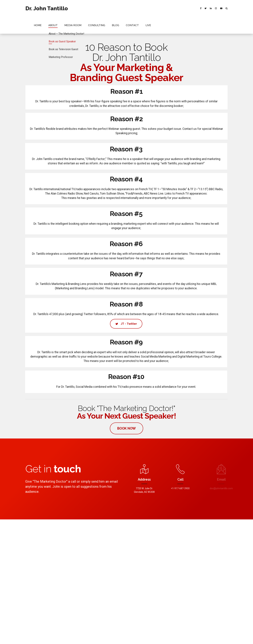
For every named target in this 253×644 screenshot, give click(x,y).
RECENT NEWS (140, 639)
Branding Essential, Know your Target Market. (152, 558)
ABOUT (99, 8)
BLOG (155, 8)
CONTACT (171, 8)
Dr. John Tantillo (47, 8)
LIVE (185, 8)
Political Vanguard (103, 556)
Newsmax (83, 556)
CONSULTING (138, 8)
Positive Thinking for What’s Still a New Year (151, 552)
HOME (85, 8)
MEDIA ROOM (117, 8)
